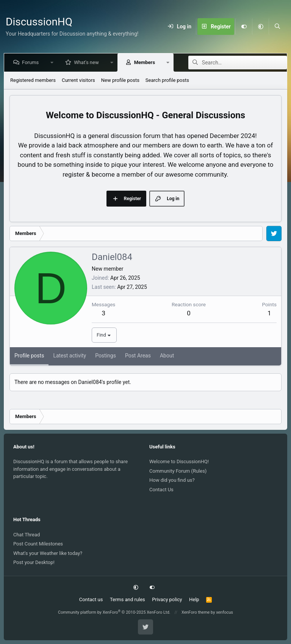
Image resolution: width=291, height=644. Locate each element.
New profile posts (120, 80)
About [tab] (167, 356)
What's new (88, 62)
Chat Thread (27, 535)
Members (146, 62)
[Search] (277, 27)
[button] (260, 27)
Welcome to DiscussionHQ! (179, 461)
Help (194, 599)
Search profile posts (167, 80)
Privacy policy (167, 599)
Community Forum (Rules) (178, 471)
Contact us (91, 599)
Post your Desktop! (34, 562)
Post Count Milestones (38, 544)
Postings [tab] (106, 356)
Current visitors (78, 80)
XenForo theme (196, 612)
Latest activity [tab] (70, 356)
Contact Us (161, 490)
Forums (32, 62)
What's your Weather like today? (48, 553)
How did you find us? (172, 480)
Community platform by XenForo (114, 612)
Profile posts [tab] (29, 356)
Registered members (33, 80)
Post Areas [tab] (138, 356)
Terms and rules (128, 599)
